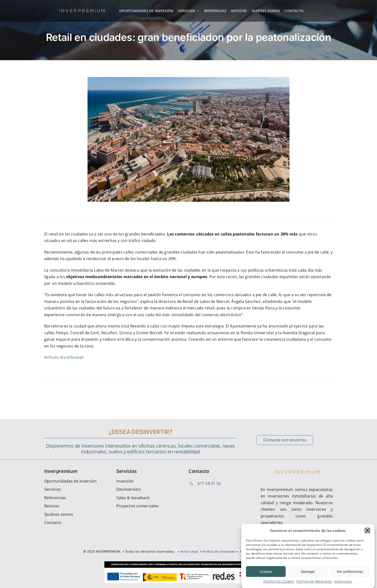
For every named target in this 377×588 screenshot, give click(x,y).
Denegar (308, 575)
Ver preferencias (350, 575)
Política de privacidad (219, 551)
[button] (367, 535)
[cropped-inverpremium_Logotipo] (82, 10)
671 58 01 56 (209, 483)
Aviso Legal (189, 551)
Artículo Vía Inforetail (64, 357)
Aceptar (266, 575)
